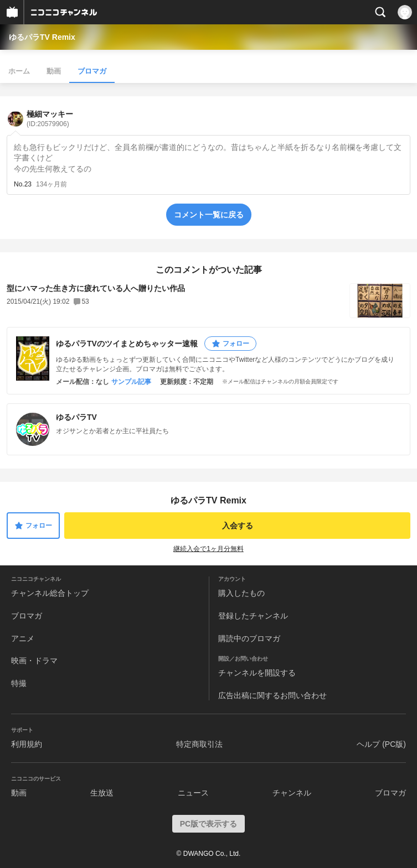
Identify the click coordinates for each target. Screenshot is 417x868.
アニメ (23, 638)
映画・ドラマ (34, 661)
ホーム (19, 71)
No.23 (23, 184)
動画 (54, 71)
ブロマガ (92, 71)
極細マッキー (50, 119)
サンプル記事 (131, 382)
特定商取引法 (199, 744)
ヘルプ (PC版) (381, 744)
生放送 (102, 793)
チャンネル (292, 793)
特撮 (19, 683)
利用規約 (27, 744)
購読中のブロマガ (249, 638)
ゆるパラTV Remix (42, 37)
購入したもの (241, 593)
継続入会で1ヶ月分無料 (208, 549)
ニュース (193, 793)
